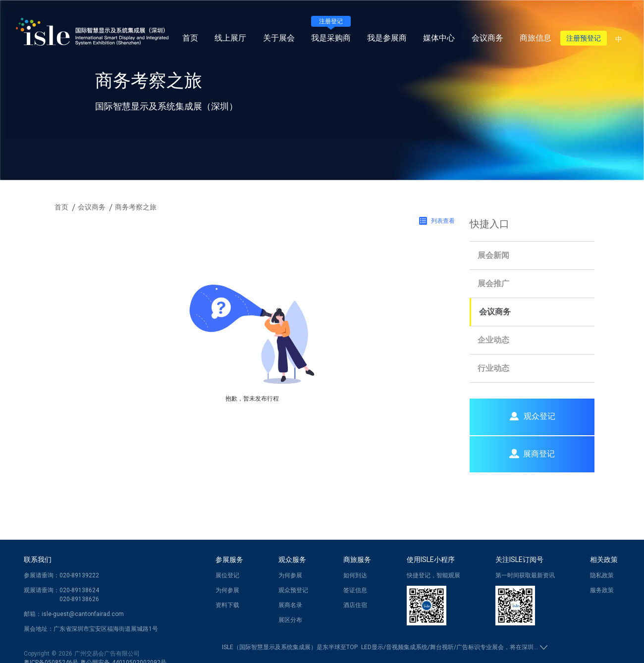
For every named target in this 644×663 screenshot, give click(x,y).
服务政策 (602, 590)
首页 (190, 38)
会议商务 (495, 312)
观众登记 (532, 416)
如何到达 (355, 575)
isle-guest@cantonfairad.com (83, 614)
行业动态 (493, 368)
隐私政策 (602, 575)
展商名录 (290, 605)
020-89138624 (79, 590)
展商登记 (532, 454)
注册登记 (331, 21)
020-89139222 (79, 575)
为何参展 (227, 590)
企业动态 (493, 340)
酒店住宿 (355, 605)
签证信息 (355, 590)
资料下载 (227, 605)
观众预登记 (293, 590)
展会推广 (493, 283)
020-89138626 (79, 599)
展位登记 (227, 575)
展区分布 (290, 620)
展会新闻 (493, 255)
